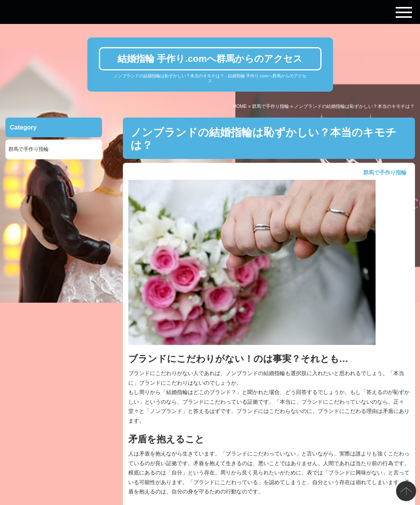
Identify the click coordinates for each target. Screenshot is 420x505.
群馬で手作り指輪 (270, 106)
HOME (240, 106)
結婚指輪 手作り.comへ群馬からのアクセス (210, 59)
